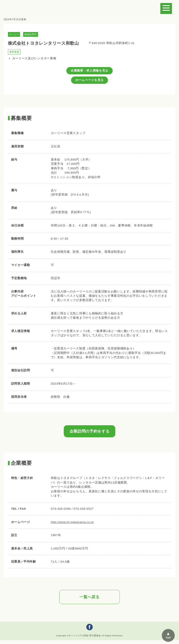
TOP (168, 638)
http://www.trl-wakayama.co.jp (72, 522)
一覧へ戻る (89, 597)
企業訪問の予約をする (90, 431)
